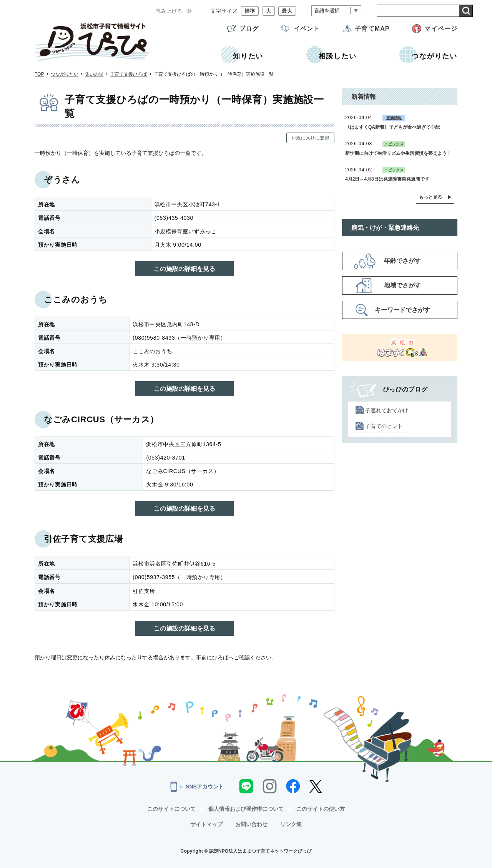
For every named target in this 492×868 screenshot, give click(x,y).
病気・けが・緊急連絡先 (385, 228)
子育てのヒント (384, 426)
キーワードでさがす (402, 310)
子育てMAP (372, 29)
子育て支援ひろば (128, 74)
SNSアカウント (197, 787)
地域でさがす (402, 285)
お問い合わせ (251, 824)
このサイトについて (171, 809)
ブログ (249, 29)
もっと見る (430, 197)
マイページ (441, 29)
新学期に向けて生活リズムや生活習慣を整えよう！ (398, 153)
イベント (307, 29)
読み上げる (169, 11)
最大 (287, 11)
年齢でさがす (402, 261)
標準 (250, 11)
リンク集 (291, 824)
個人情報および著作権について (246, 809)
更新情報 (394, 118)
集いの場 (94, 74)
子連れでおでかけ (387, 410)
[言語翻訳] (336, 11)
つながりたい (65, 74)
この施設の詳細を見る (184, 269)
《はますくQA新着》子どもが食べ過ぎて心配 (392, 127)
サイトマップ (206, 824)
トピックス (394, 144)
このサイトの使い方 (321, 809)
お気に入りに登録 (310, 138)
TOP (39, 74)
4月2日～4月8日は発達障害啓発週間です (387, 179)
